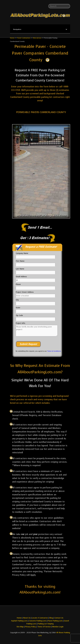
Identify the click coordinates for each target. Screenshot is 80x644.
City (17, 300)
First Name (20, 261)
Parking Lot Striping (46, 624)
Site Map (20, 627)
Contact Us (59, 618)
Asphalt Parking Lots (19, 621)
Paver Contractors (24, 38)
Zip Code (19, 315)
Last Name (20, 269)
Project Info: (21, 323)
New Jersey (37, 38)
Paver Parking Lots (55, 621)
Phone (18, 284)
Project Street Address (25, 292)
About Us (27, 618)
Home (12, 38)
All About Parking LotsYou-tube (42, 612)
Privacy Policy (31, 627)
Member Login (58, 627)
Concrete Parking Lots (38, 621)
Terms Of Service (44, 627)
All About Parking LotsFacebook (38, 612)
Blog (51, 618)
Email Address (21, 277)
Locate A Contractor (40, 618)
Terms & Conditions (54, 351)
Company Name (22, 253)
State (18, 308)
